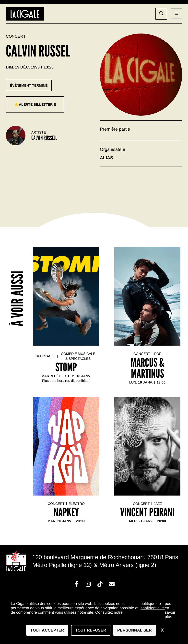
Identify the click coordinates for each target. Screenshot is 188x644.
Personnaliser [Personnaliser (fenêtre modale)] (135, 630)
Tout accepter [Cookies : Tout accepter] (47, 630)
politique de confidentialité (153, 606)
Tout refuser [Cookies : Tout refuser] (91, 630)
